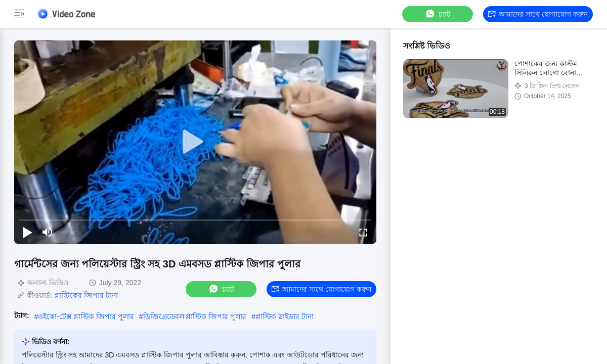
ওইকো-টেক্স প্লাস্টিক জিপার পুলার (86, 316)
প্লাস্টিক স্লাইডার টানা (285, 316)
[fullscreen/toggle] (363, 232)
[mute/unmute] (48, 232)
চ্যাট (438, 14)
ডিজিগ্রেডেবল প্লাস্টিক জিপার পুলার (195, 316)
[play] (195, 142)
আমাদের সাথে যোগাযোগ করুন (538, 14)
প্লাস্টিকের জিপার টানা (86, 295)
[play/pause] (27, 232)
